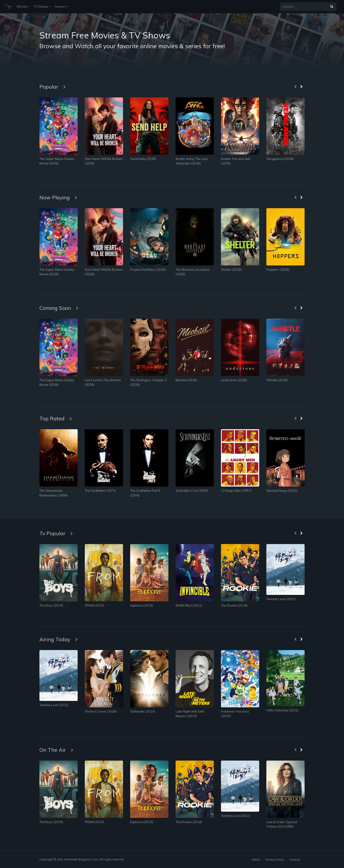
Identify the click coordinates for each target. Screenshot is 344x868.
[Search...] (304, 7)
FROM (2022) (94, 605)
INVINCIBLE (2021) (189, 605)
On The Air (56, 750)
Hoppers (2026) (278, 270)
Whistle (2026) (277, 380)
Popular (52, 87)
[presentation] (295, 87)
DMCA (256, 860)
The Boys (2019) (51, 605)
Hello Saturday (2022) (282, 710)
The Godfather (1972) (100, 491)
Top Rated (56, 418)
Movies (23, 6)
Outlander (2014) (143, 711)
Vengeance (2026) (280, 159)
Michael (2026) (186, 380)
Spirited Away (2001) (282, 491)
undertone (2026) (234, 380)
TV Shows (42, 6)
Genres (62, 6)
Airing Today (58, 639)
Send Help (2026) (143, 159)
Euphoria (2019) (142, 605)
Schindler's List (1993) (192, 491)
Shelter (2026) (231, 270)
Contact (295, 860)
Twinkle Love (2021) (281, 599)
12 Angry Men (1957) (236, 491)
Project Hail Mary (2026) (148, 270)
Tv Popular (56, 533)
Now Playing (58, 197)
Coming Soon (59, 308)
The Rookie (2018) (234, 605)
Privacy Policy (275, 860)
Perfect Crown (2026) (101, 711)
